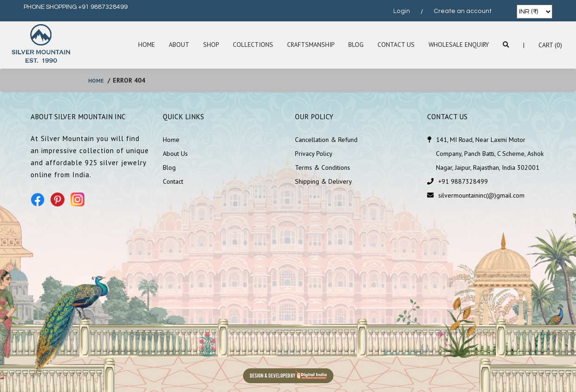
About (176, 45)
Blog (355, 45)
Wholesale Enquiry (458, 45)
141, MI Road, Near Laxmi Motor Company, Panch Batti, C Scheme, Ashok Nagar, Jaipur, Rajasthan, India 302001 (490, 154)
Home (143, 45)
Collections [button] (250, 45)
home (97, 80)
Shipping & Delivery (323, 181)
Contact (173, 181)
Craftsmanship (309, 45)
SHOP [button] (208, 45)
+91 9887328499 (463, 181)
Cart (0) (550, 45)
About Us (175, 154)
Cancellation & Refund (326, 140)
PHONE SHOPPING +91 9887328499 (76, 7)
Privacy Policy (314, 154)
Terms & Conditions (323, 167)
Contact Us (395, 45)
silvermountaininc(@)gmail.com (481, 195)
